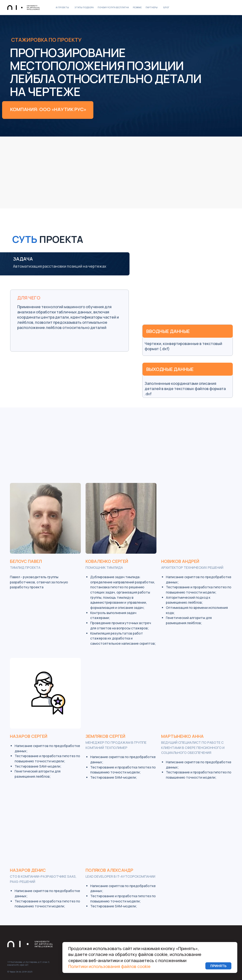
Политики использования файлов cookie (109, 966)
